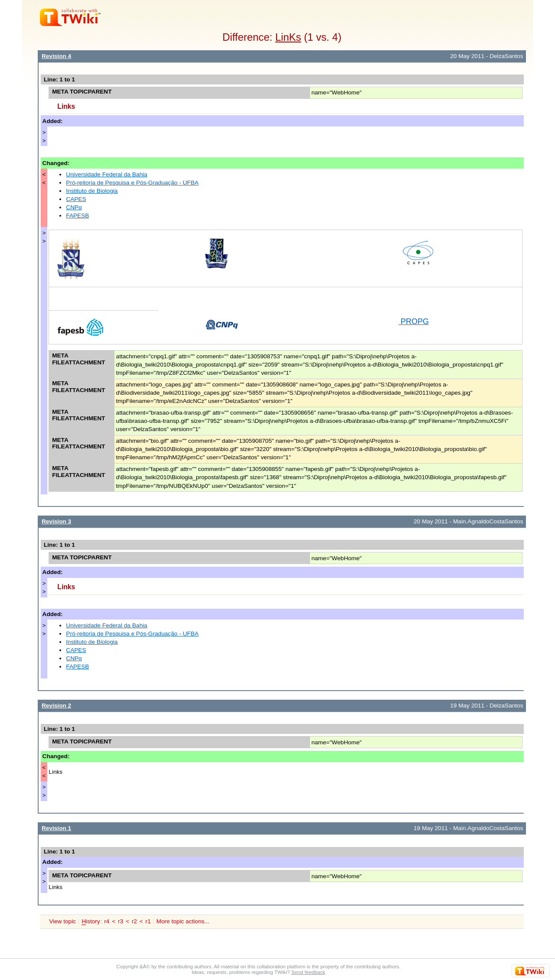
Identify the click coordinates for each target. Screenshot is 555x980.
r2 (134, 921)
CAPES (76, 199)
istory (91, 922)
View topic (62, 921)
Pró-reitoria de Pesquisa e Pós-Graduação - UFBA (132, 183)
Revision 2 (56, 706)
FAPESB (77, 216)
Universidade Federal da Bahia (106, 174)
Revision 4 (56, 56)
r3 (121, 921)
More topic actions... (183, 921)
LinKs (288, 37)
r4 (107, 921)
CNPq (74, 207)
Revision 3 (56, 521)
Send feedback (308, 972)
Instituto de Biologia (92, 191)
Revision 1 (56, 828)
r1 (148, 921)
